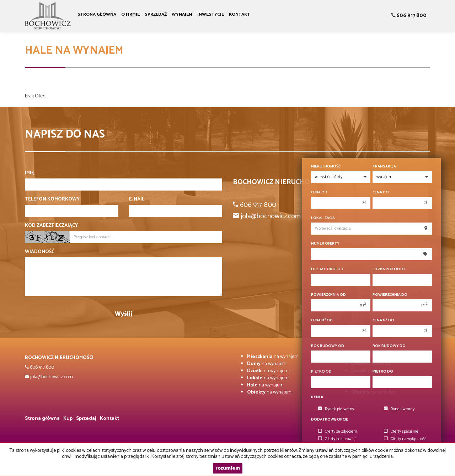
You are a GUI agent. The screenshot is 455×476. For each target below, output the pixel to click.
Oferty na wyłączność (405, 439)
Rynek (317, 397)
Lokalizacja (323, 218)
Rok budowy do (389, 346)
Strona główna (97, 14)
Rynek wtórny (399, 409)
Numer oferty (325, 244)
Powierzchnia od (328, 295)
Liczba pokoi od (327, 269)
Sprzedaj (86, 419)
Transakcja (384, 167)
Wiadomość (40, 252)
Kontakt (239, 14)
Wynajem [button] (182, 14)
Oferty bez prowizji (337, 439)
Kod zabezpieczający (51, 226)
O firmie (130, 14)
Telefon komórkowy (52, 199)
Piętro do (383, 372)
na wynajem (273, 357)
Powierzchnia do (390, 295)
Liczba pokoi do (389, 269)
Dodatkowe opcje (330, 420)
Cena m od (322, 320)
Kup (68, 419)
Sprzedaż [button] (156, 14)
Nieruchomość (326, 167)
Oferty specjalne (401, 432)
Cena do (381, 192)
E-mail (137, 199)
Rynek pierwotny (336, 409)
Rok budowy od (328, 346)
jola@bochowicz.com (51, 377)
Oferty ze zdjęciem (338, 432)
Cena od (319, 192)
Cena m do (383, 320)
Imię (30, 173)
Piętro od (321, 372)
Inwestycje (211, 14)
